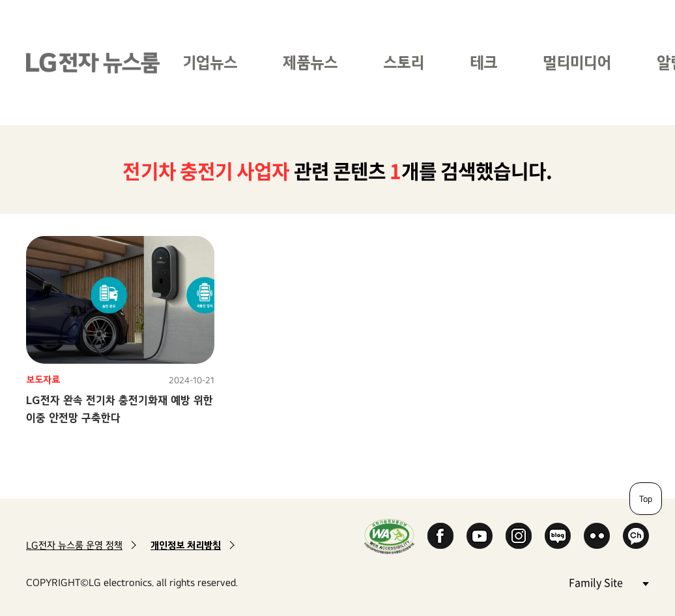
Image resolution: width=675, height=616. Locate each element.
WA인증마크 (389, 536)
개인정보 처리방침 (186, 545)
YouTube (480, 536)
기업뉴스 (210, 62)
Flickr (597, 536)
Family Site (609, 582)
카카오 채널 (636, 536)
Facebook (440, 536)
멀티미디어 (577, 62)
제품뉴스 (310, 62)
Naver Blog (558, 536)
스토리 (404, 62)
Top (646, 499)
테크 (483, 62)
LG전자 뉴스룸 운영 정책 (74, 545)
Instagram (519, 536)
